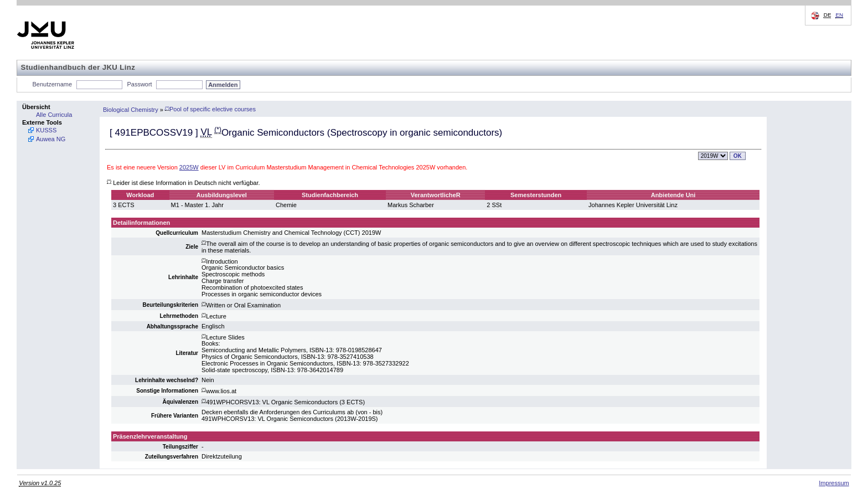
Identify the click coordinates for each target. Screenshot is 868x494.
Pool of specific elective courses (210, 109)
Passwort (139, 84)
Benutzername (53, 84)
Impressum (834, 483)
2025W (189, 167)
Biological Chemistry (131, 109)
